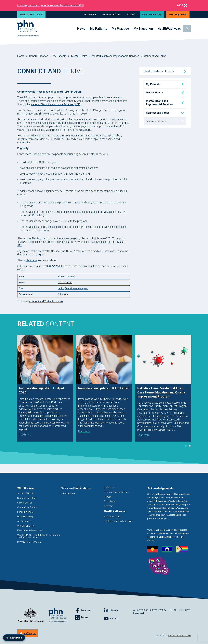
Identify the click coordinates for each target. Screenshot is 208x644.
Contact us (109, 488)
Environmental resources (30, 530)
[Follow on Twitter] (90, 617)
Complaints (110, 501)
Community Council (27, 507)
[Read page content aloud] (14, 638)
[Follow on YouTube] (118, 619)
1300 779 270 (53, 266)
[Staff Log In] (28, 633)
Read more (25, 435)
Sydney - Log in (112, 517)
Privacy (108, 497)
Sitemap (108, 506)
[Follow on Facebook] (90, 611)
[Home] (28, 29)
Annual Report (24, 521)
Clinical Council (25, 503)
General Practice (39, 56)
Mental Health (79, 56)
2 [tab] (190, 446)
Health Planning (25, 517)
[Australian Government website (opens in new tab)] (31, 615)
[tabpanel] (45, 388)
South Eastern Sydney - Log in (119, 521)
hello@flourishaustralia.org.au (73, 288)
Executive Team (25, 512)
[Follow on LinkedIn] (118, 611)
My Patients (60, 56)
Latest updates (68, 493)
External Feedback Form (116, 492)
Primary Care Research (29, 542)
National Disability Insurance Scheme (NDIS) (56, 104)
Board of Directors (27, 498)
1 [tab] (186, 446)
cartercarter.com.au (179, 635)
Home (21, 56)
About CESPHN (25, 493)
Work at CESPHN (26, 526)
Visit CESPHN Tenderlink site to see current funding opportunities (39, 536)
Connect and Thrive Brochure (46, 301)
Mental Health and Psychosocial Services (116, 56)
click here (31, 260)
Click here (63, 294)
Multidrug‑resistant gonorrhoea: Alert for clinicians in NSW (51, 5)
